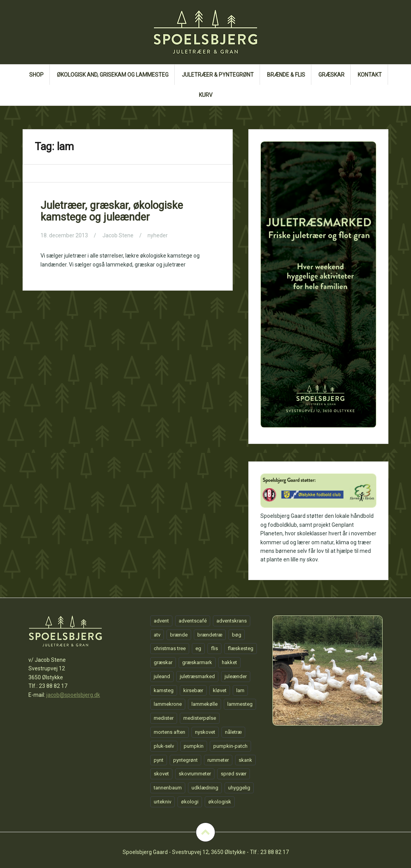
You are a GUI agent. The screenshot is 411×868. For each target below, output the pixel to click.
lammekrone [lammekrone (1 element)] (168, 704)
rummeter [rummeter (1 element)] (218, 760)
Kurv (206, 95)
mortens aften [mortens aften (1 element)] (169, 732)
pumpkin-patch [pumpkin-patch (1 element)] (230, 746)
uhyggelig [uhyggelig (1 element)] (239, 788)
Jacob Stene (118, 235)
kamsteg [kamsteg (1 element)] (164, 690)
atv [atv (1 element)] (157, 635)
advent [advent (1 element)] (161, 621)
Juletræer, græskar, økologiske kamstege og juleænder (112, 211)
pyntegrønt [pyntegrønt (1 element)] (185, 760)
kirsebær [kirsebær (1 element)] (193, 690)
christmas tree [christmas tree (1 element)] (170, 648)
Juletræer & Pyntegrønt (218, 75)
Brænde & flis (286, 75)
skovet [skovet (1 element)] (161, 774)
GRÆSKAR (331, 75)
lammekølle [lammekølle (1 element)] (205, 704)
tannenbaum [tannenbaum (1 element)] (168, 788)
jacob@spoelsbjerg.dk (73, 695)
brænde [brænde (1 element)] (179, 635)
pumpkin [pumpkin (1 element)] (194, 746)
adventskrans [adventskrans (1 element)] (232, 621)
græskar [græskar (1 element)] (163, 662)
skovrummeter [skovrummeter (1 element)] (195, 774)
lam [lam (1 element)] (240, 690)
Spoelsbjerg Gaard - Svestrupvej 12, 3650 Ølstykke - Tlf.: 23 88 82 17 (206, 852)
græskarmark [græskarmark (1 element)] (197, 662)
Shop (36, 75)
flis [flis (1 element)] (214, 648)
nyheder (158, 235)
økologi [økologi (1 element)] (190, 802)
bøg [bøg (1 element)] (237, 635)
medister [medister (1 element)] (164, 718)
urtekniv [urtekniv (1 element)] (162, 802)
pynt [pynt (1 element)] (159, 760)
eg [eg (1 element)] (198, 648)
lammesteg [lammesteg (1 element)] (240, 704)
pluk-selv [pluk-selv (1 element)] (164, 746)
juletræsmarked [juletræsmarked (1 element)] (197, 676)
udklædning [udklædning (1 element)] (205, 788)
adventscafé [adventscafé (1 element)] (193, 621)
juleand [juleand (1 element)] (162, 676)
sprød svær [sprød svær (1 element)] (234, 774)
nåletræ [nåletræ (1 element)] (233, 732)
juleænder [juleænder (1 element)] (236, 676)
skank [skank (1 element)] (245, 760)
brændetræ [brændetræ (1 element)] (210, 635)
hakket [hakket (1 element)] (229, 662)
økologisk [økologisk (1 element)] (220, 802)
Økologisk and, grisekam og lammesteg (113, 75)
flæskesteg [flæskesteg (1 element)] (241, 648)
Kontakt (370, 75)
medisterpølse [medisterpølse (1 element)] (200, 718)
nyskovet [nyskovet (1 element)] (205, 732)
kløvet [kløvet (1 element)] (220, 690)
